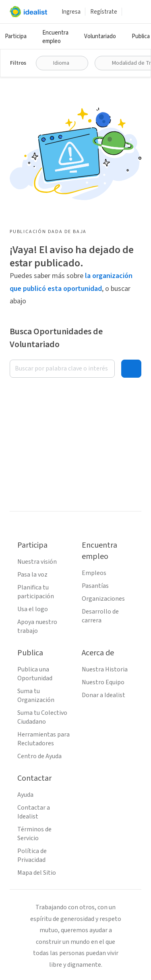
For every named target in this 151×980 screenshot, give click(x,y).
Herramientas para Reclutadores (43, 739)
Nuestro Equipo (103, 682)
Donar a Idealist (103, 695)
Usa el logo (33, 609)
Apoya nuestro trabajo (37, 626)
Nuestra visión (37, 562)
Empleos (94, 573)
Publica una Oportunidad (35, 674)
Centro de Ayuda (39, 756)
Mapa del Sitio (37, 873)
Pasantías (95, 586)
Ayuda (25, 795)
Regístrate (104, 12)
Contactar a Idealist (34, 812)
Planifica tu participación (36, 592)
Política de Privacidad (32, 855)
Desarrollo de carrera (100, 616)
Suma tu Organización (36, 696)
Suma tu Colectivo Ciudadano (42, 717)
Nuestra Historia (105, 669)
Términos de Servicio (34, 834)
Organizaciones (103, 599)
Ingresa (71, 12)
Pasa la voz (32, 575)
